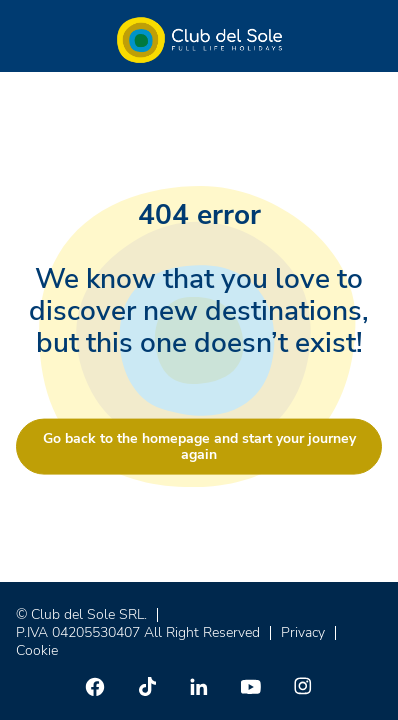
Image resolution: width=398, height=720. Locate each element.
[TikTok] (147, 686)
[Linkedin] (199, 686)
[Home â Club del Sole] (199, 40)
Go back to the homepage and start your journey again (199, 446)
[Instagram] (303, 686)
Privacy (303, 632)
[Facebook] (95, 686)
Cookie (37, 650)
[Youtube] (251, 686)
